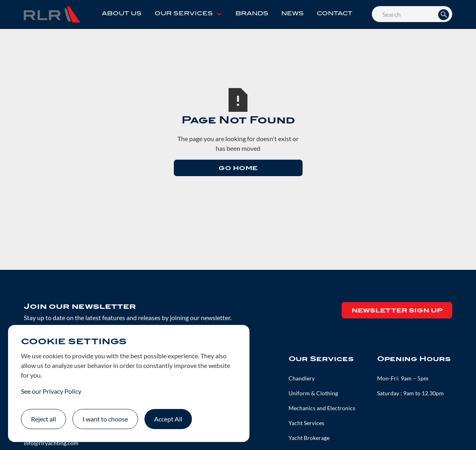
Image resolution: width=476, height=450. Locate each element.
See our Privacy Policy (51, 391)
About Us (122, 14)
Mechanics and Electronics (322, 408)
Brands (252, 14)
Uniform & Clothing (313, 393)
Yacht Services (306, 423)
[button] (189, 14)
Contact (335, 14)
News (293, 14)
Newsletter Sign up (397, 311)
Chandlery (302, 378)
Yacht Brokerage (309, 438)
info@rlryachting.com (51, 443)
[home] (52, 14)
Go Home (238, 169)
